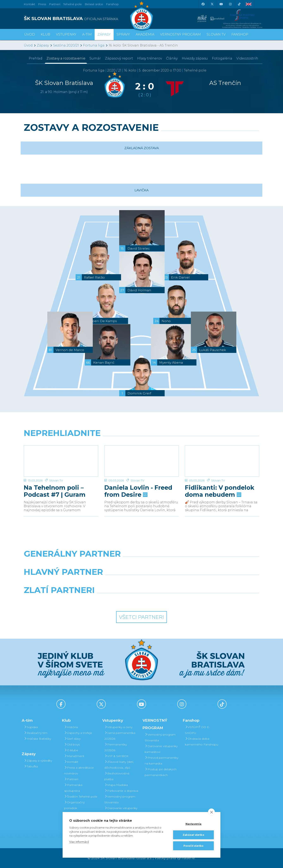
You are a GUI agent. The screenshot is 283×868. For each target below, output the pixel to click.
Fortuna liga (94, 45)
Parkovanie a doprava (121, 791)
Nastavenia (194, 824)
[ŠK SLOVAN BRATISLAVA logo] (81, 19)
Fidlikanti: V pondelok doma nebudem (220, 491)
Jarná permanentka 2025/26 (120, 736)
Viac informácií (79, 842)
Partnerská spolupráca (73, 788)
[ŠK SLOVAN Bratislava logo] (141, 15)
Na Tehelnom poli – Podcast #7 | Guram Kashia (55, 491)
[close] (211, 812)
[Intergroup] (111, 601)
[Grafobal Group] (172, 601)
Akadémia (145, 34)
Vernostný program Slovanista (120, 799)
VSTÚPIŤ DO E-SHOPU (197, 730)
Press (42, 4)
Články (172, 58)
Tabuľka (31, 766)
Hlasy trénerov (150, 58)
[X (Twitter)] (212, 4)
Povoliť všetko (194, 846)
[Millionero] (172, 582)
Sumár (95, 58)
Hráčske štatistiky (37, 739)
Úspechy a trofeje (78, 733)
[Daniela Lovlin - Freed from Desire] (141, 461)
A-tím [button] (87, 34)
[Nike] (141, 564)
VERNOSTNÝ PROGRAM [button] (180, 34)
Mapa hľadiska (116, 785)
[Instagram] (230, 4)
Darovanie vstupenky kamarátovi (121, 811)
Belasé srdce (94, 4)
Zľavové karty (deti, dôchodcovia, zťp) (119, 765)
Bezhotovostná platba (117, 776)
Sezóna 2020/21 (66, 45)
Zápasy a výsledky (38, 761)
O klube (71, 750)
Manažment (74, 756)
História (71, 727)
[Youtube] (221, 4)
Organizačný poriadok (74, 805)
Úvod (30, 34)
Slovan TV (56, 480)
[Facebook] (203, 4)
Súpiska (31, 727)
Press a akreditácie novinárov (79, 770)
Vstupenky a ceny (118, 727)
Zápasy (43, 45)
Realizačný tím (36, 733)
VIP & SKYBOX (116, 756)
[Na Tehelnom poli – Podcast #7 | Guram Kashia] (61, 461)
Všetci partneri (141, 617)
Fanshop (112, 4)
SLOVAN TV (216, 34)
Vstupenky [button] (66, 34)
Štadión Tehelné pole (81, 797)
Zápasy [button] (104, 34)
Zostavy (66, 58)
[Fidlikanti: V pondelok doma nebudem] (222, 461)
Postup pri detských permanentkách (161, 772)
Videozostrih (247, 58)
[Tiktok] (239, 4)
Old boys (72, 744)
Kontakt (71, 762)
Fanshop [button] (240, 34)
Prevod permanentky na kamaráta (161, 761)
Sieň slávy (72, 739)
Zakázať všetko (193, 835)
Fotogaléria (222, 58)
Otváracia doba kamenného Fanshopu (202, 742)
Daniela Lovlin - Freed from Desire (138, 491)
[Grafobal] (111, 582)
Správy (123, 34)
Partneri (71, 779)
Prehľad (36, 58)
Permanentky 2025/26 (116, 747)
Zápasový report (119, 58)
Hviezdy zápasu (195, 58)
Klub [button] (45, 34)
